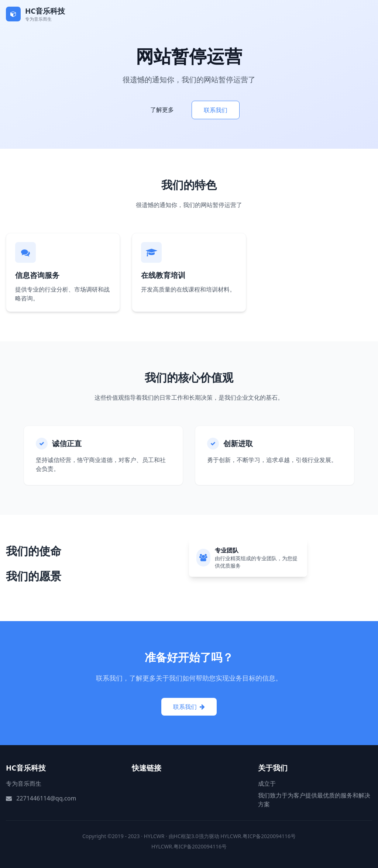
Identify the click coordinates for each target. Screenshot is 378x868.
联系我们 (216, 110)
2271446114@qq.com (46, 798)
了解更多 (162, 110)
